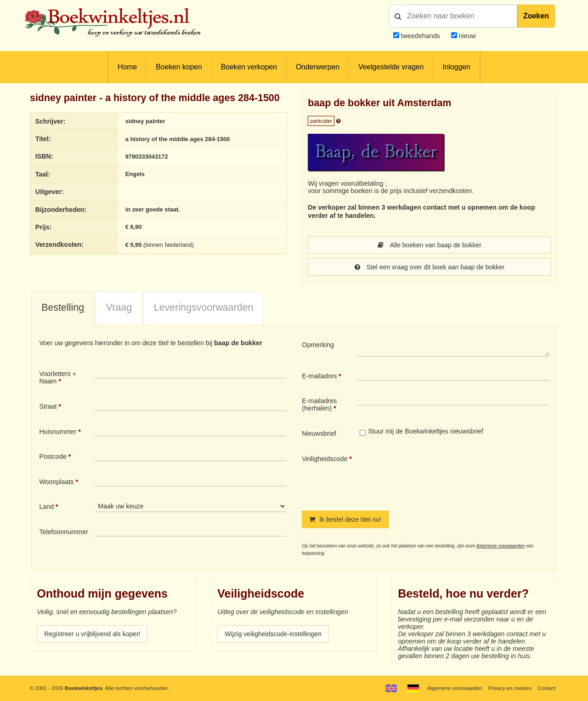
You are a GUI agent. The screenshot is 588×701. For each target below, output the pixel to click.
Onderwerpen (318, 67)
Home (127, 67)
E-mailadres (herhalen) (319, 405)
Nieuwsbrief (319, 433)
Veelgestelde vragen (391, 67)
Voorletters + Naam (58, 377)
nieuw (466, 36)
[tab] (63, 308)
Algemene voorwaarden (501, 546)
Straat (48, 406)
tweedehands (421, 36)
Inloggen (456, 67)
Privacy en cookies (509, 688)
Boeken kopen (179, 67)
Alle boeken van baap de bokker (430, 245)
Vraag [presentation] (119, 308)
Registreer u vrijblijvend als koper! (93, 634)
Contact (546, 688)
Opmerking (318, 345)
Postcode (53, 456)
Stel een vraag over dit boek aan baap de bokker (430, 267)
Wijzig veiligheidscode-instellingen (274, 634)
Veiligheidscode (325, 459)
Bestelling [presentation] (63, 308)
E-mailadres (319, 376)
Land (46, 507)
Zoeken (536, 16)
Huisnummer (58, 432)
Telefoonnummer (63, 532)
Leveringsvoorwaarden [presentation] (204, 308)
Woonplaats (56, 482)
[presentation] (434, 475)
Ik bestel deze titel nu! (346, 519)
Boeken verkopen (249, 67)
